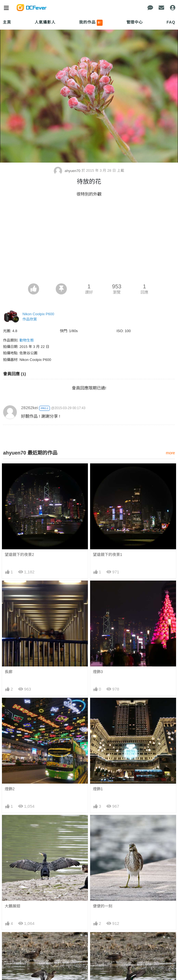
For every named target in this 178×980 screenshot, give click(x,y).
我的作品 (91, 23)
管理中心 (135, 22)
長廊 (9, 672)
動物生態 (27, 340)
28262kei (30, 408)
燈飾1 (98, 789)
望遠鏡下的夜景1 (108, 555)
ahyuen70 (68, 171)
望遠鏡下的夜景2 (19, 555)
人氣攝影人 (45, 22)
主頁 (7, 22)
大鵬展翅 (12, 906)
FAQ (171, 22)
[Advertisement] (89, 242)
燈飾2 (10, 789)
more (170, 453)
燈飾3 (98, 672)
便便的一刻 (103, 906)
